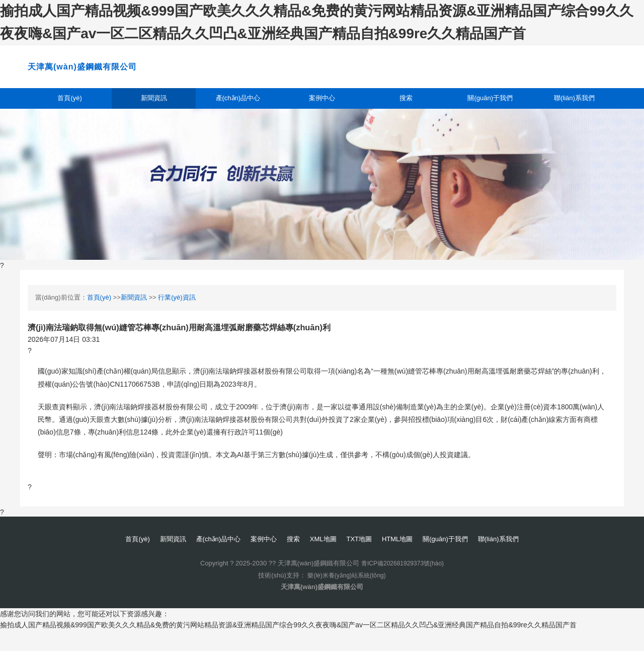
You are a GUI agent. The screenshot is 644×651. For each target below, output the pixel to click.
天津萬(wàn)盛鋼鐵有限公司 (137, 73)
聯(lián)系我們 (574, 115)
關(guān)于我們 (490, 115)
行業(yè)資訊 (177, 317)
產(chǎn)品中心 (238, 115)
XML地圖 (324, 559)
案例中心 (322, 115)
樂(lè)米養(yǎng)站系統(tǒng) (347, 595)
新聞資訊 (154, 115)
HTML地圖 (407, 559)
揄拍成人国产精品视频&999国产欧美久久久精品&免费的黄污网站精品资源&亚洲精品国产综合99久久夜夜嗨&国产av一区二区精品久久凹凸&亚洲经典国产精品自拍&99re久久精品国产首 (288, 645)
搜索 (406, 115)
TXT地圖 (364, 559)
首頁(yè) (70, 115)
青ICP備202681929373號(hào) (403, 584)
